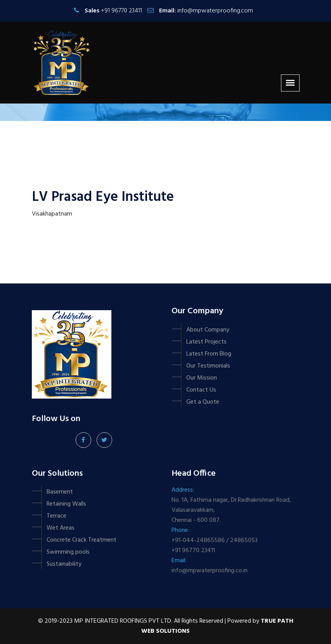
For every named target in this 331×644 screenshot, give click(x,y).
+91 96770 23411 (121, 11)
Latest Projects (206, 342)
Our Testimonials (208, 366)
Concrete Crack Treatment (81, 540)
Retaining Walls (66, 504)
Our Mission (202, 378)
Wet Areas (61, 528)
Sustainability (64, 564)
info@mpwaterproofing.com (215, 11)
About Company (208, 330)
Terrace (56, 516)
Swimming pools (68, 552)
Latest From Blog (209, 354)
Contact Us (201, 390)
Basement (60, 492)
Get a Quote (203, 402)
